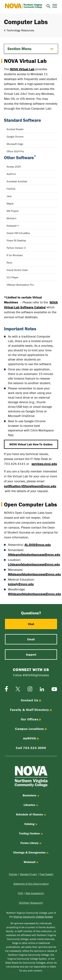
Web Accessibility (35, 893)
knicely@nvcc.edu (21, 584)
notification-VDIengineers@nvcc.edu (30, 486)
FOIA (20, 893)
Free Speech (46, 874)
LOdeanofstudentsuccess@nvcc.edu (34, 564)
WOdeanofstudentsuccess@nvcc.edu (34, 594)
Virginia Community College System (33, 917)
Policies (13, 874)
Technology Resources (20, 30)
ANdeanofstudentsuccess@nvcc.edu (34, 554)
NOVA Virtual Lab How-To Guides (31, 444)
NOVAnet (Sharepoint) (31, 903)
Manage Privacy (28, 874)
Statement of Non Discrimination (31, 884)
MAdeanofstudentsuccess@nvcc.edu (34, 574)
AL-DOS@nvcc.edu (38, 545)
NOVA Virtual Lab (22, 69)
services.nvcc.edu (44, 464)
